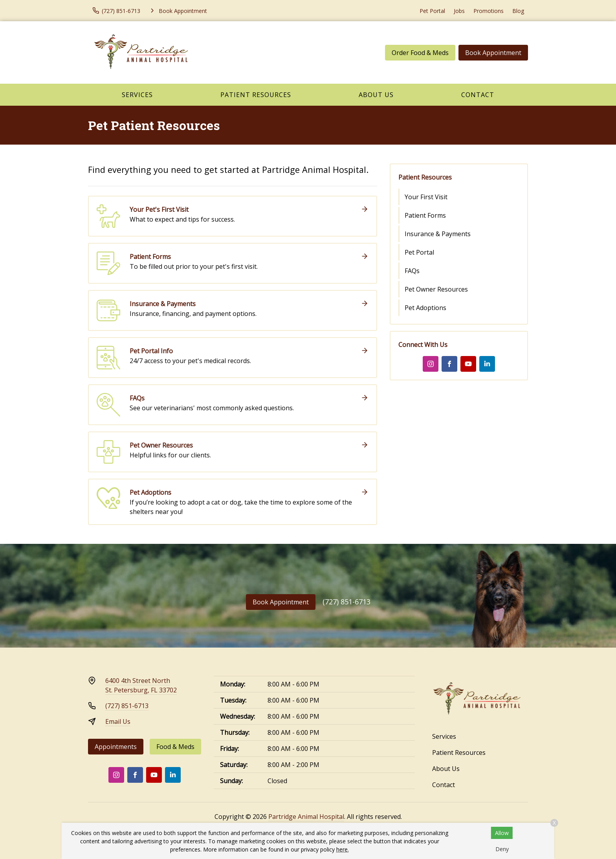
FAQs (412, 271)
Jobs (459, 11)
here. (343, 849)
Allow (502, 833)
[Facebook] (449, 364)
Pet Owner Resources (436, 289)
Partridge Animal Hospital (306, 817)
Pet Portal (432, 11)
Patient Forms (425, 215)
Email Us (118, 721)
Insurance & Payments (438, 234)
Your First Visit (426, 197)
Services (137, 95)
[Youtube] (468, 364)
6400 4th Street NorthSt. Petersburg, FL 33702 (141, 685)
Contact (478, 95)
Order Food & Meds (420, 53)
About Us (376, 95)
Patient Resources (256, 95)
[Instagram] (431, 364)
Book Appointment (493, 53)
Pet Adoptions (425, 308)
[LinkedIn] (487, 364)
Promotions (489, 11)
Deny (502, 849)
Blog (518, 11)
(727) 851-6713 (346, 602)
